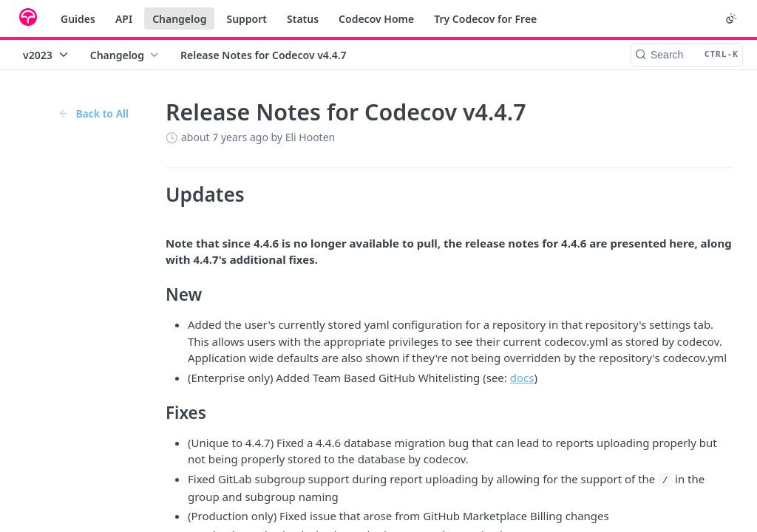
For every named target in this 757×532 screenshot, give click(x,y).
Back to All (94, 113)
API (124, 19)
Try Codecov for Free (485, 19)
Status (303, 19)
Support (247, 19)
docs (522, 378)
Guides (78, 19)
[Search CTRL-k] (687, 55)
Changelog (179, 19)
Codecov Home (376, 19)
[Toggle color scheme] (731, 18)
